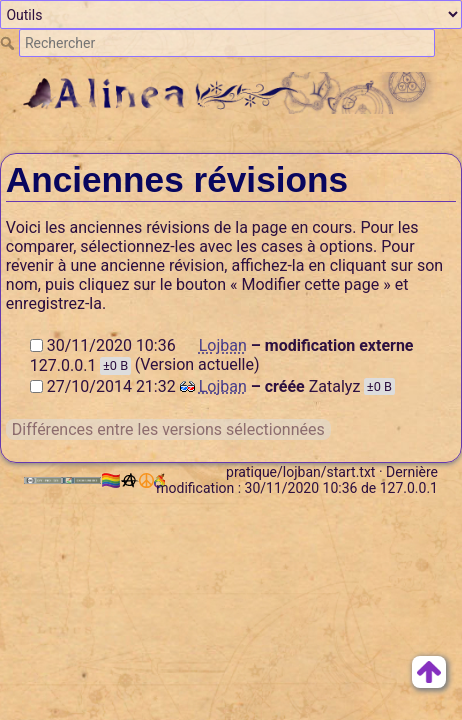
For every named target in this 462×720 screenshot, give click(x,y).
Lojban (223, 345)
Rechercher (9, 43)
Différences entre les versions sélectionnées (168, 429)
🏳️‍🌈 (120, 480)
